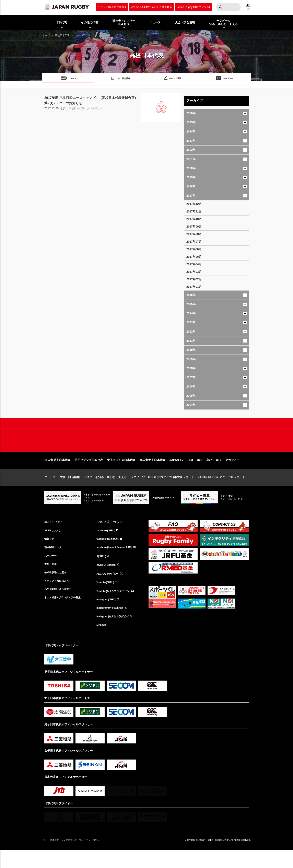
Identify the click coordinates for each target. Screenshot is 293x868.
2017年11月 (194, 211)
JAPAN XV (177, 473)
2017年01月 (194, 287)
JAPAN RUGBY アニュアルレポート (221, 490)
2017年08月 (194, 234)
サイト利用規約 (54, 858)
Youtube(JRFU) (107, 598)
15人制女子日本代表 (153, 473)
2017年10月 (194, 219)
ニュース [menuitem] (155, 22)
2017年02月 (194, 279)
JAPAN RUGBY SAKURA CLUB (150, 7)
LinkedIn (102, 642)
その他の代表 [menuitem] (90, 22)
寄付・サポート (54, 580)
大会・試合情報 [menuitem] (185, 22)
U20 (200, 473)
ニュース (50, 490)
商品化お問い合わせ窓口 (60, 606)
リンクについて (77, 858)
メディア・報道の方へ (59, 598)
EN (248, 9)
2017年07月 (194, 242)
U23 (190, 473)
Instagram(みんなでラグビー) (116, 633)
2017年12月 (194, 204)
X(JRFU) (102, 571)
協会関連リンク (54, 562)
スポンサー (51, 571)
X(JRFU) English (108, 580)
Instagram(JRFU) (108, 615)
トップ (46, 35)
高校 (209, 473)
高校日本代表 (62, 35)
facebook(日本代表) (109, 553)
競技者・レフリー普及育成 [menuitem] (124, 22)
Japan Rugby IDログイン (192, 7)
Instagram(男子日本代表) (113, 624)
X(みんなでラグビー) (110, 589)
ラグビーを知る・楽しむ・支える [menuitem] (223, 22)
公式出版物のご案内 (57, 589)
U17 (219, 473)
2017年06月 (194, 249)
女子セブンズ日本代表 (121, 473)
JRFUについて (54, 544)
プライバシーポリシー (104, 858)
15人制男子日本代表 (57, 473)
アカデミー (232, 473)
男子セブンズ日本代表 (89, 473)
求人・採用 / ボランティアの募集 (66, 615)
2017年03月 (194, 272)
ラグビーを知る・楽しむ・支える (105, 490)
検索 (220, 7)
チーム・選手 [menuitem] (175, 79)
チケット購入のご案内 (111, 7)
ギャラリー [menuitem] (228, 79)
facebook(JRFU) (107, 544)
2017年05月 (194, 257)
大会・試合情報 (70, 490)
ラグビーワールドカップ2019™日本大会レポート (162, 490)
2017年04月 (194, 264)
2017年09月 (194, 227)
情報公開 (50, 553)
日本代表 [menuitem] (61, 22)
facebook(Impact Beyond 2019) (117, 562)
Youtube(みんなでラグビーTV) (116, 606)
